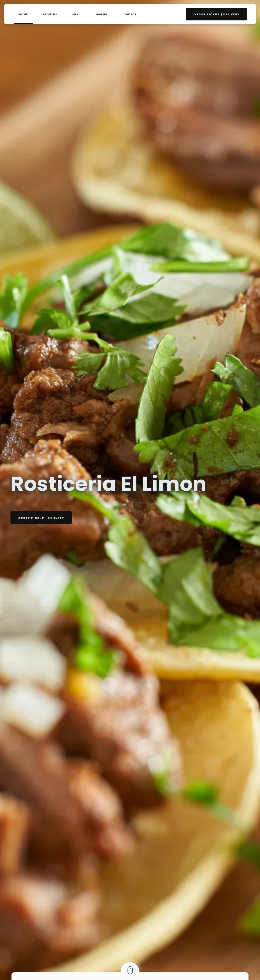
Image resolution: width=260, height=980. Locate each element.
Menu (76, 14)
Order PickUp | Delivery (217, 14)
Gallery (102, 14)
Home (23, 14)
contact (129, 14)
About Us (50, 14)
